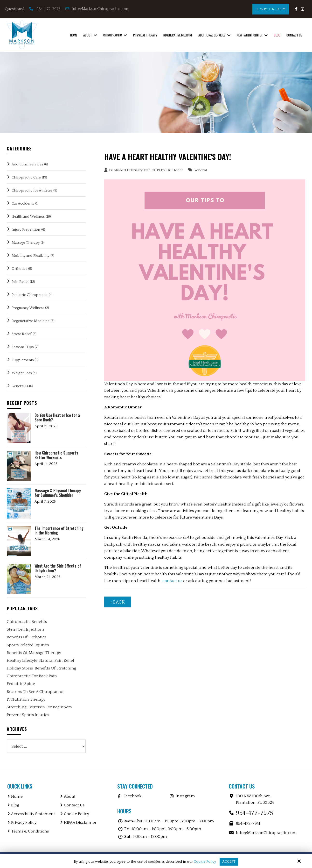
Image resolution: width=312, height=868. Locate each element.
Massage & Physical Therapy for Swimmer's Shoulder (58, 493)
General (200, 170)
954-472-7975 (49, 9)
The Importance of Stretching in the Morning (59, 531)
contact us (172, 581)
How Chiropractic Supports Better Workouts (56, 455)
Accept (229, 862)
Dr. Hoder (175, 170)
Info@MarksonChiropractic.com (97, 9)
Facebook (132, 796)
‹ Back (118, 602)
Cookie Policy (205, 862)
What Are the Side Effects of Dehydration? (58, 568)
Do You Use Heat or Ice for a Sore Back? (57, 418)
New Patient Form (271, 9)
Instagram (185, 796)
